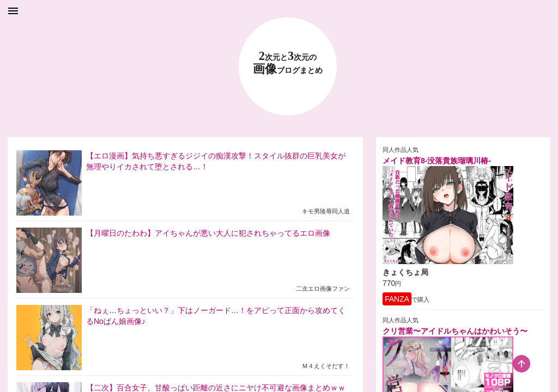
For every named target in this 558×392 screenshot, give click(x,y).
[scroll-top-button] (521, 364)
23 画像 (288, 63)
